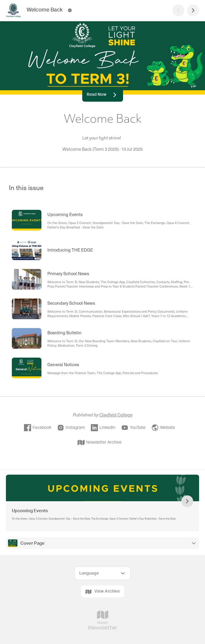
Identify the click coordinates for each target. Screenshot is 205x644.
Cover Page (33, 543)
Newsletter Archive (100, 442)
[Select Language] (102, 573)
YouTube (133, 428)
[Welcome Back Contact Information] (70, 10)
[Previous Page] (178, 10)
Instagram (71, 428)
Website (163, 428)
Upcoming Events (30, 511)
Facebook (38, 428)
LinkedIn (103, 428)
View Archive (103, 592)
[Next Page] (193, 10)
